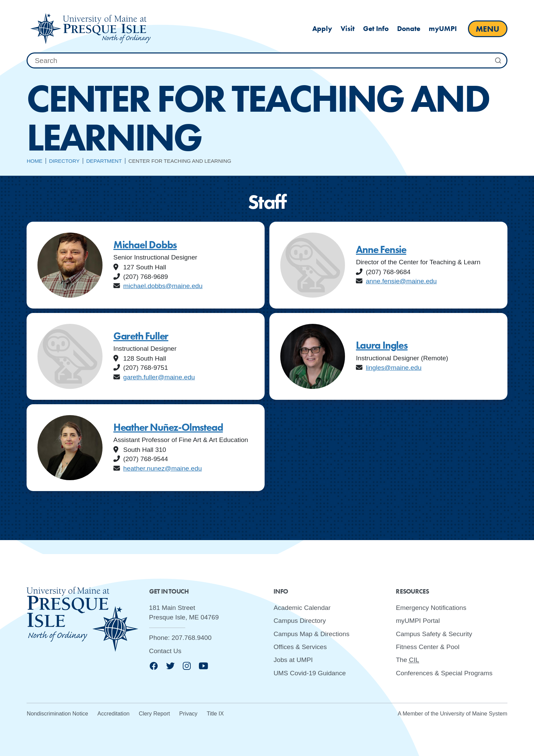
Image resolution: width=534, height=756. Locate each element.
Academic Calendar (302, 608)
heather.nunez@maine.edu (163, 468)
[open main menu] (488, 29)
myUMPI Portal (418, 621)
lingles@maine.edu (394, 368)
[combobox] (267, 61)
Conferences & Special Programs (444, 673)
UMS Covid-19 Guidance (310, 673)
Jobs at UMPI (293, 660)
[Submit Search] (498, 61)
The (407, 660)
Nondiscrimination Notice (57, 713)
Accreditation (113, 713)
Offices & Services (300, 647)
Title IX (215, 713)
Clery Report (155, 713)
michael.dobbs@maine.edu (163, 286)
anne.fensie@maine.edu (401, 281)
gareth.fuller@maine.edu (159, 377)
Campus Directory (300, 621)
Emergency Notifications (431, 608)
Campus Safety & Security (434, 634)
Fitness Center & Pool (428, 647)
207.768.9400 (192, 638)
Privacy (188, 713)
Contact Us (165, 651)
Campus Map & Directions (311, 634)
